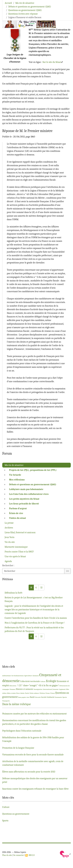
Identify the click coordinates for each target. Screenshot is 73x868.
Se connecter (19, 855)
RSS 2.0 (30, 855)
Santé (32, 697)
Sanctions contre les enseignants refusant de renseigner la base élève (35, 789)
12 (41, 588)
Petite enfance (34, 693)
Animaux (36, 676)
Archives (9, 528)
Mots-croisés (11, 693)
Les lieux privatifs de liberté (24, 504)
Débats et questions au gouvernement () (33, 484)
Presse (48, 693)
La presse (9, 523)
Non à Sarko (20, 693)
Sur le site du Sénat (52, 62)
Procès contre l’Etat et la (19, 552)
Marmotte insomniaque (16, 547)
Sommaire (59, 697)
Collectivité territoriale (30, 681)
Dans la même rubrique (17, 704)
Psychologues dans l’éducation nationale (22, 731)
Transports (6, 701)
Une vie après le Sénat (15, 556)
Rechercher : (8, 565)
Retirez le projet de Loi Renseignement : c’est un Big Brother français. (34, 599)
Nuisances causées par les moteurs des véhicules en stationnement (34, 714)
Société (44, 697)
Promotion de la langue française (18, 748)
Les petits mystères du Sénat (24, 499)
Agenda (8, 561)
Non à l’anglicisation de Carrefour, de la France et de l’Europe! (35, 623)
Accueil (8, 3)
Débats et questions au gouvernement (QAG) (30, 7)
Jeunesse (55, 689)
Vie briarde (15, 475)
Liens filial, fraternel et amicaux (20, 532)
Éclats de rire (16, 513)
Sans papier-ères (24, 697)
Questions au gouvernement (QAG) (25, 10)
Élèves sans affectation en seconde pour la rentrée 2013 (29, 772)
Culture (43, 681)
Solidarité (51, 697)
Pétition (42, 693)
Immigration (38, 689)
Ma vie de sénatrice (25, 3)
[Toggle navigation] (67, 7)
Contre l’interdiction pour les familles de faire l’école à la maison (36, 618)
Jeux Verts (9, 537)
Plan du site (7, 855)
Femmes (13, 689)
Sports (65, 697)
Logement (62, 689)
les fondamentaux (18, 676)
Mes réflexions (17, 480)
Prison (53, 693)
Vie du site (10, 542)
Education (13, 686)
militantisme (7, 676)
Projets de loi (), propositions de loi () (33, 470)
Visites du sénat (18, 518)
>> (67, 571)
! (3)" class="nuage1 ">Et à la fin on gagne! (38, 685)
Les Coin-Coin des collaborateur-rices (29, 494)
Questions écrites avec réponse (23, 14)
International (47, 689)
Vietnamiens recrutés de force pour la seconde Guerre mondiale (33, 755)
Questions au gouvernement (16, 814)
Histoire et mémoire (25, 689)
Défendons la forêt (13, 593)
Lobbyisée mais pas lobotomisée (26, 489)
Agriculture (28, 676)
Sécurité (38, 697)
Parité (27, 693)
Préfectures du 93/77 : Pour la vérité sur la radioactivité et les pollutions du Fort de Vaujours (34, 629)
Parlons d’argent (18, 508)
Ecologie (51, 681)
